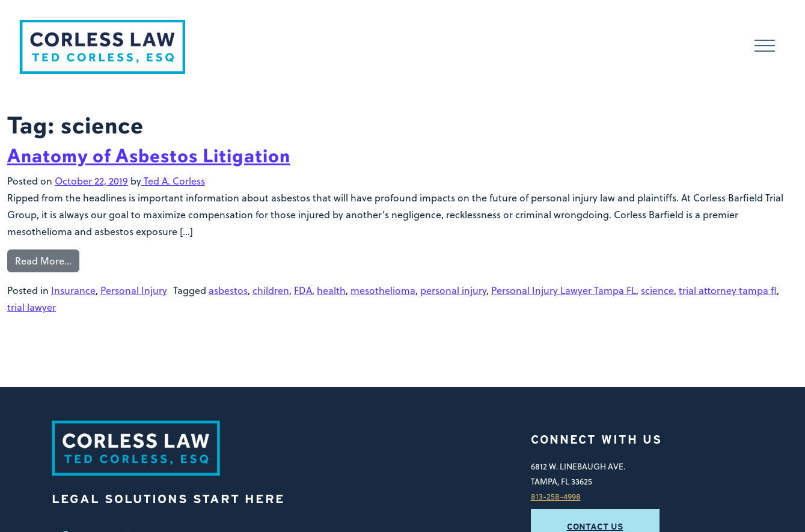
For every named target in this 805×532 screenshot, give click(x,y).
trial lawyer (32, 307)
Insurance (73, 290)
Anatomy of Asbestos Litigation (149, 156)
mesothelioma (383, 290)
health (331, 290)
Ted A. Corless (173, 181)
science (657, 290)
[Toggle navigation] (765, 47)
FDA (303, 290)
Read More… (43, 261)
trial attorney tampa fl (728, 290)
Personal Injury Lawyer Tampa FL (564, 290)
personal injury (453, 290)
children (271, 290)
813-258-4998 (556, 496)
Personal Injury (134, 290)
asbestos (228, 290)
